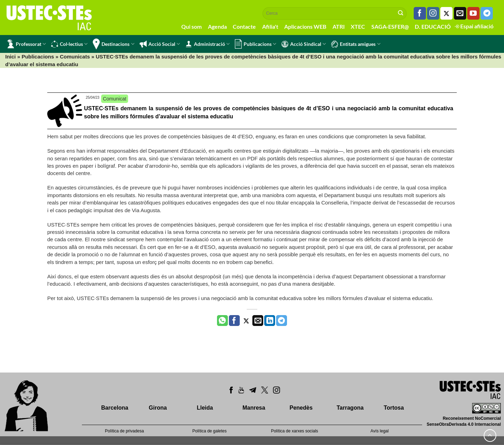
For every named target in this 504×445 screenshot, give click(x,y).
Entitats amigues (356, 44)
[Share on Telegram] (282, 321)
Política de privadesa (124, 431)
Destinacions (113, 44)
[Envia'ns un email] (460, 13)
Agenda (217, 26)
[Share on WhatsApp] (222, 321)
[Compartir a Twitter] (246, 321)
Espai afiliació (474, 26)
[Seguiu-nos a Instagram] (433, 13)
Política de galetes (209, 431)
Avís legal (380, 431)
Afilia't (270, 26)
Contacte (244, 26)
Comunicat (115, 99)
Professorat (26, 44)
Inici (10, 57)
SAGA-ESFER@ (390, 26)
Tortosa (394, 408)
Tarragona (350, 408)
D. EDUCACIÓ (433, 26)
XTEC (358, 26)
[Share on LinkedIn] (270, 321)
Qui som (191, 26)
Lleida (205, 408)
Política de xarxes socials (295, 431)
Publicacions (255, 44)
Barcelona (115, 408)
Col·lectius (69, 44)
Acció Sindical (304, 44)
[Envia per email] (258, 321)
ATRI (339, 26)
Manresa (254, 408)
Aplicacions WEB (305, 26)
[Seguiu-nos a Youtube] (473, 13)
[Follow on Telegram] (487, 13)
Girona (158, 408)
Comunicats (75, 57)
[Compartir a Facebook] (234, 321)
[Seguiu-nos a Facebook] (420, 13)
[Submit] (401, 13)
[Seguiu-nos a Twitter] (446, 13)
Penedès (301, 408)
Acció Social (160, 44)
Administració (207, 44)
